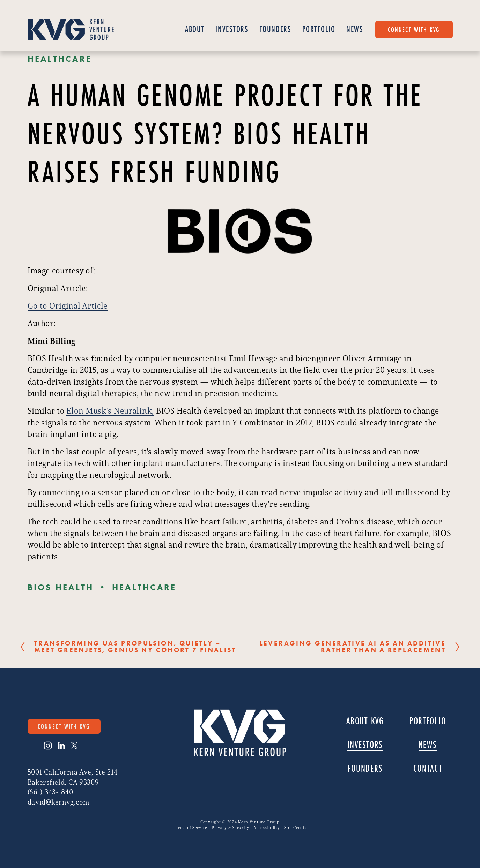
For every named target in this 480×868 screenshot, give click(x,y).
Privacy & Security (230, 828)
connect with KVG (414, 29)
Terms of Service (191, 828)
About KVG (365, 721)
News (355, 29)
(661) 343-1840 (50, 792)
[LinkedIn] (61, 746)
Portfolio (319, 29)
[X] (74, 746)
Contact (428, 768)
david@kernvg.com (58, 802)
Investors (232, 29)
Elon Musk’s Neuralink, (110, 411)
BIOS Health (61, 587)
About (195, 29)
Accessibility (267, 828)
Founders (275, 29)
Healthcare (60, 59)
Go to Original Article (68, 306)
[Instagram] (48, 746)
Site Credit (295, 828)
